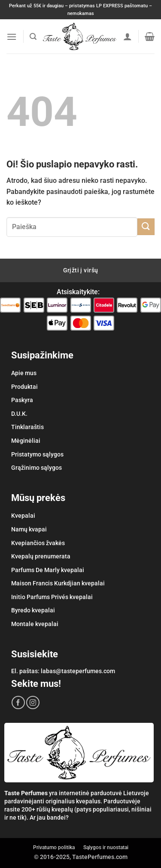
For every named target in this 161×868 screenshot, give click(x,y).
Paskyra (22, 400)
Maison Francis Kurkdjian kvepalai (58, 583)
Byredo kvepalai (33, 610)
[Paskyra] (128, 36)
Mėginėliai (26, 441)
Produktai (24, 387)
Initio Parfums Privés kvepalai (52, 597)
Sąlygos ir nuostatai (106, 847)
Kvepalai (23, 516)
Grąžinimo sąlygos (36, 468)
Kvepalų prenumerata (41, 556)
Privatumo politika (54, 847)
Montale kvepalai (35, 624)
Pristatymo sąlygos (37, 454)
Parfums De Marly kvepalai (48, 570)
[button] (12, 37)
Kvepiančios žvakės (38, 543)
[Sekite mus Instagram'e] (33, 702)
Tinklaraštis (27, 427)
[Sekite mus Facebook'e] (18, 702)
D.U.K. (19, 414)
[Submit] (146, 227)
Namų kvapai (29, 529)
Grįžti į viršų (81, 270)
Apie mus (24, 373)
